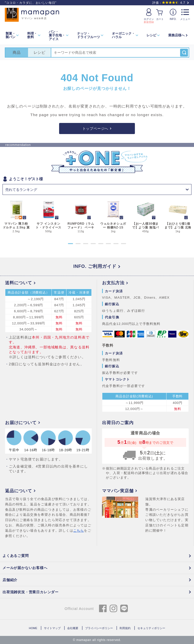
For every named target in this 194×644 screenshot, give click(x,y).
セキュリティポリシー (151, 628)
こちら (79, 531)
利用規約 (125, 628)
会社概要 (73, 628)
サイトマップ (52, 628)
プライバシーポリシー (99, 628)
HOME (33, 628)
